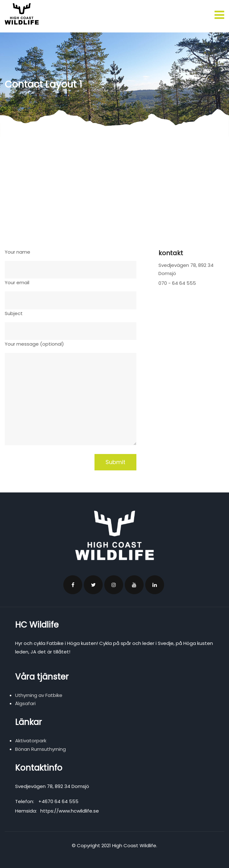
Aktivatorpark (31, 741)
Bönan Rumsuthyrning (40, 749)
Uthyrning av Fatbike (39, 695)
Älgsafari (25, 703)
